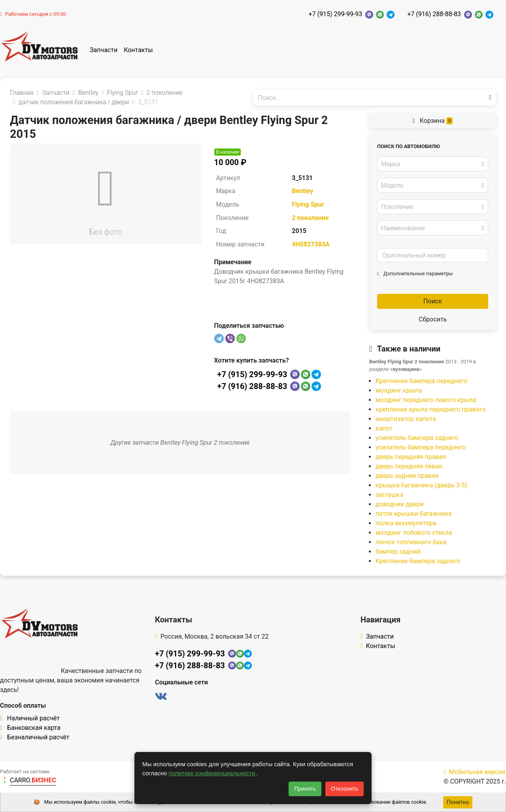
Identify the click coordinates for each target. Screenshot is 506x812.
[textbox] (430, 164)
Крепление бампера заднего (418, 561)
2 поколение (310, 218)
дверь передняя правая (411, 457)
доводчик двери (400, 504)
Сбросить (433, 319)
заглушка (389, 495)
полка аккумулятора (406, 523)
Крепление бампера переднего (422, 381)
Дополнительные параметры (415, 273)
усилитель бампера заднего (417, 438)
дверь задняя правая (407, 476)
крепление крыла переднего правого (431, 409)
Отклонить (345, 789)
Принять (305, 789)
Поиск (433, 301)
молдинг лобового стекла (414, 533)
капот (384, 428)
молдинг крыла (399, 390)
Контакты (138, 50)
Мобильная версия (475, 772)
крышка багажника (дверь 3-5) (421, 485)
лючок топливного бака (411, 542)
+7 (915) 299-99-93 (335, 14)
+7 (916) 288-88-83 (434, 14)
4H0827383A (311, 244)
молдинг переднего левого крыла (426, 400)
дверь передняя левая (409, 466)
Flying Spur (308, 204)
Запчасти (104, 50)
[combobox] (433, 164)
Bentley (302, 191)
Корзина (433, 121)
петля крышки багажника (414, 514)
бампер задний (398, 552)
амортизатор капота (406, 419)
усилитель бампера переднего (421, 447)
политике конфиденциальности (213, 773)
